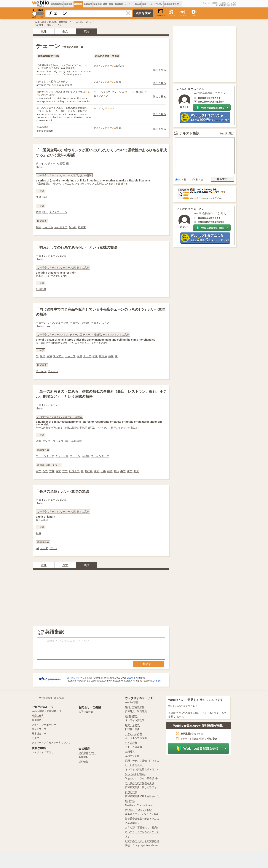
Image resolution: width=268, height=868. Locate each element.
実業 (39, 471)
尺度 (39, 533)
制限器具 (41, 289)
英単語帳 (98, 4)
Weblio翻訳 (227, 133)
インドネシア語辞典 (136, 738)
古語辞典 (130, 751)
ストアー (58, 356)
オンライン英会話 (133, 4)
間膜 (39, 197)
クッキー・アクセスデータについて (51, 742)
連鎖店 (86, 456)
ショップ (70, 356)
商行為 (89, 471)
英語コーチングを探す (153, 4)
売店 (95, 356)
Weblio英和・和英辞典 (52, 698)
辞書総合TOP (39, 733)
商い (116, 471)
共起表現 (88, 4)
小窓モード (161, 13)
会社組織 (76, 441)
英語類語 (78, 4)
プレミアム (171, 15)
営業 (65, 471)
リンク (53, 548)
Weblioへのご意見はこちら (183, 706)
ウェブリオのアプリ (43, 752)
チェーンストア (45, 456)
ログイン (183, 15)
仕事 (103, 471)
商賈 (136, 471)
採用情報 (83, 762)
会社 (67, 441)
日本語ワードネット (77, 678)
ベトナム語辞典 (134, 747)
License (131, 678)
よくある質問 (212, 713)
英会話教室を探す (173, 4)
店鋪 (42, 356)
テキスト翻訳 (189, 133)
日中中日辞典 (132, 725)
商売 (97, 471)
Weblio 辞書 (41, 22)
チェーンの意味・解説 (79, 22)
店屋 (79, 356)
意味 (44, 31)
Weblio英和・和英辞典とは (47, 711)
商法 (110, 471)
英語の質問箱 (132, 756)
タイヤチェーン (58, 212)
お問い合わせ (86, 711)
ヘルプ (35, 738)
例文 (65, 31)
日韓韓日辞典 (132, 729)
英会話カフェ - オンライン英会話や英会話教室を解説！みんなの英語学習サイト (142, 818)
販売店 (103, 356)
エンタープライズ (53, 441)
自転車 (82, 227)
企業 (39, 441)
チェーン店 (62, 456)
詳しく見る (159, 70)
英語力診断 (108, 4)
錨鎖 (39, 212)
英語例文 (68, 4)
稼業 (58, 471)
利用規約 (37, 720)
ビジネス (74, 471)
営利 (52, 471)
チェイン (41, 371)
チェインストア (100, 456)
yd (37, 548)
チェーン (53, 371)
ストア (87, 356)
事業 (123, 471)
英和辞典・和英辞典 (58, 22)
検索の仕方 (38, 716)
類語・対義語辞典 (135, 707)
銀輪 (39, 227)
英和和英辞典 (57, 4)
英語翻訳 (119, 4)
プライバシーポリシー (44, 725)
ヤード (44, 548)
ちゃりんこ (61, 227)
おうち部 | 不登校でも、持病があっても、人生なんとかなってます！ (142, 832)
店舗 (49, 356)
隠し (45, 212)
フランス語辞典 (134, 734)
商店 (111, 356)
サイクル (48, 227)
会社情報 (83, 757)
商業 (130, 471)
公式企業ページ (87, 753)
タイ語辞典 (131, 743)
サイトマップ (39, 729)
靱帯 (45, 197)
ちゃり (73, 227)
